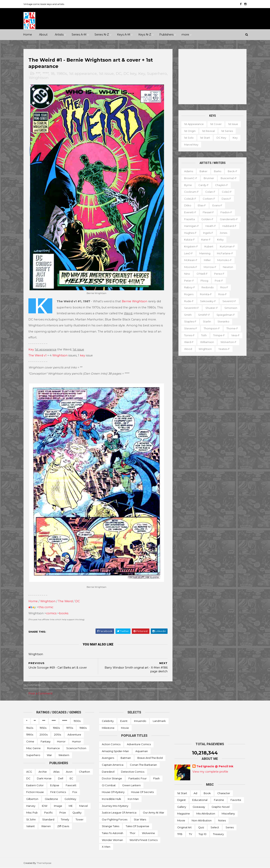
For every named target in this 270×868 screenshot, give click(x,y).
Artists (59, 35)
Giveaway (199, 807)
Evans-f (217, 205)
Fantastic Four (138, 778)
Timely (65, 819)
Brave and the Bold (150, 758)
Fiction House (35, 792)
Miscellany (228, 814)
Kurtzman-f (227, 246)
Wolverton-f (228, 342)
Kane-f (206, 240)
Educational (200, 800)
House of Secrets (142, 792)
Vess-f (235, 335)
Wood (188, 349)
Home (28, 35)
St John (31, 819)
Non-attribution (202, 820)
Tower (80, 819)
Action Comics (111, 744)
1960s (56, 728)
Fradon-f (226, 212)
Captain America (113, 765)
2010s (58, 735)
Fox (75, 792)
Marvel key (191, 145)
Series (230, 827)
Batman (126, 758)
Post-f (219, 281)
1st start (205, 138)
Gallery (182, 807)
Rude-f (189, 301)
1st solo (189, 138)
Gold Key (70, 799)
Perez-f (219, 274)
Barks (218, 171)
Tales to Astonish (112, 833)
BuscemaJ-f (229, 178)
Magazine (184, 814)
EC (71, 778)
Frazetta (189, 219)
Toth (204, 335)
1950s (43, 728)
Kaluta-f (189, 240)
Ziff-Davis (63, 826)
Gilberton (32, 799)
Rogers (189, 294)
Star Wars (140, 819)
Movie (125, 728)
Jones (223, 233)
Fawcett (71, 785)
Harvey (31, 806)
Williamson (207, 342)
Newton (228, 267)
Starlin (207, 321)
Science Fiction (76, 748)
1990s (30, 735)
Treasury (218, 834)
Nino (187, 274)
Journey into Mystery (115, 806)
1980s (62, 74)
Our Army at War (154, 813)
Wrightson (39, 78)
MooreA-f (191, 267)
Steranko (223, 321)
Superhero (157, 74)
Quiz (201, 827)
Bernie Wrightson (135, 301)
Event (124, 721)
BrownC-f (191, 178)
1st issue (106, 74)
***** (65, 721)
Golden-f (207, 219)
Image (58, 806)
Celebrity (108, 721)
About (43, 35)
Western (64, 755)
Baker (203, 171)
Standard (48, 819)
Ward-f (189, 342)
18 (53, 74)
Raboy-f (190, 287)
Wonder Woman (112, 840)
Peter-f (189, 281)
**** (45, 74)
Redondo (208, 287)
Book (207, 793)
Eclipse (55, 785)
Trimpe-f (219, 335)
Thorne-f (232, 328)
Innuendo (140, 721)
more (185, 35)
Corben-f (209, 199)
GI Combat (109, 785)
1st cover (216, 124)
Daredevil (108, 772)
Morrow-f (210, 267)
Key (142, 74)
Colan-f (210, 192)
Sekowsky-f (208, 301)
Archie (43, 772)
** (35, 721)
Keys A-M (124, 35)
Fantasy (46, 741)
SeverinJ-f (229, 301)
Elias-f (202, 205)
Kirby (220, 240)
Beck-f (232, 171)
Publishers (166, 35)
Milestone (108, 728)
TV (190, 834)
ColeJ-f (227, 192)
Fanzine (219, 800)
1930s (77, 721)
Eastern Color (35, 785)
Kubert (209, 246)
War (49, 755)
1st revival (208, 131)
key (82, 355)
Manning (205, 253)
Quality (77, 813)
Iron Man (133, 799)
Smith (188, 315)
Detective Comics (133, 772)
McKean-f (191, 260)
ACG (29, 772)
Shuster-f (212, 308)
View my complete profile (210, 772)
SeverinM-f (192, 308)
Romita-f (206, 294)
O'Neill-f (202, 274)
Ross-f (223, 294)
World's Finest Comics (143, 840)
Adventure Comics (139, 744)
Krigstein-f (191, 246)
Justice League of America (119, 813)
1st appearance (83, 74)
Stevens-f (191, 328)
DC (119, 74)
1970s (70, 728)
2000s (44, 735)
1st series (227, 131)
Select (215, 827)
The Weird (65, 601)
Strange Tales (111, 826)
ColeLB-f (190, 199)
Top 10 (202, 834)
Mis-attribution (206, 814)
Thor (133, 833)
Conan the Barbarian (143, 765)
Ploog (204, 281)
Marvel (83, 806)
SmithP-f (204, 315)
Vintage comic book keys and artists (44, 4)
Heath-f (211, 226)
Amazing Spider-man (115, 751)
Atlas (56, 772)
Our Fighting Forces (115, 819)
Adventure (74, 735)
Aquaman (142, 751)
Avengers (108, 758)
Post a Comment (40, 693)
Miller (207, 260)
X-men (106, 847)
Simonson (231, 308)
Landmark (159, 721)
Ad (195, 793)
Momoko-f (225, 260)
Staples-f (190, 321)
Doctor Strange (112, 778)
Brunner (209, 178)
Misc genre (33, 748)
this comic (46, 607)
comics (51, 613)
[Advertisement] (212, 77)
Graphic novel (221, 807)
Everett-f (190, 212)
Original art (184, 827)
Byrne (188, 185)
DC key (130, 74)
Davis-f (226, 199)
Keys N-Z (145, 35)
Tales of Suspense (137, 826)
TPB (180, 834)
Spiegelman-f (226, 315)
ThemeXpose (44, 863)
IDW (45, 806)
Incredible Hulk (112, 799)
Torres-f (189, 335)
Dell (61, 778)
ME (71, 806)
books (64, 613)
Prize (63, 813)
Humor (76, 741)
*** (38, 74)
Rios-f (224, 287)
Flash (156, 778)
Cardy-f (203, 185)
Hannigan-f (192, 226)
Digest (181, 800)
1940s (30, 728)
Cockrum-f (191, 192)
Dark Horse (44, 778)
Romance (53, 748)
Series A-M (79, 35)
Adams (189, 171)
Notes (222, 820)
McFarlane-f (225, 253)
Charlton (84, 772)
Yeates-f (224, 349)
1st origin (190, 131)
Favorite (236, 800)
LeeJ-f (188, 253)
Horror (61, 741)
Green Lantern (131, 785)
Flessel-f (208, 212)
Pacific (49, 813)
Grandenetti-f (229, 219)
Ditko (188, 205)
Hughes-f (190, 233)
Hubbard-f (229, 226)
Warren (46, 826)
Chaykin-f (222, 185)
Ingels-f (208, 233)
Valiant (30, 826)
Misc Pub (32, 813)
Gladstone (51, 799)
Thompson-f (212, 328)
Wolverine (148, 833)
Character (224, 793)
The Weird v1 (37, 355)
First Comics (58, 792)
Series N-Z (102, 35)
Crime (30, 741)
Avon (69, 772)
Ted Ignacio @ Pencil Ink (215, 766)
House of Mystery (113, 792)
